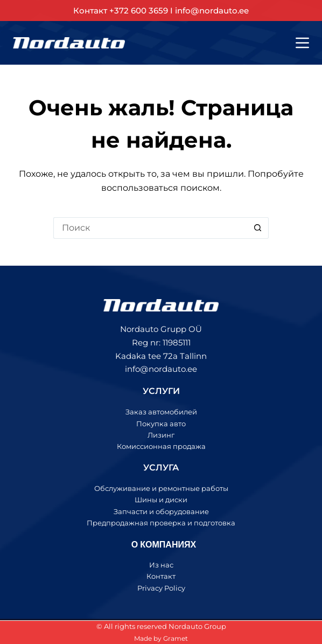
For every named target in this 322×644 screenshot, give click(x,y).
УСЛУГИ (161, 391)
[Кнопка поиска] (258, 228)
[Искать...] (150, 228)
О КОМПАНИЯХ (164, 544)
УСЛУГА (161, 468)
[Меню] (302, 43)
